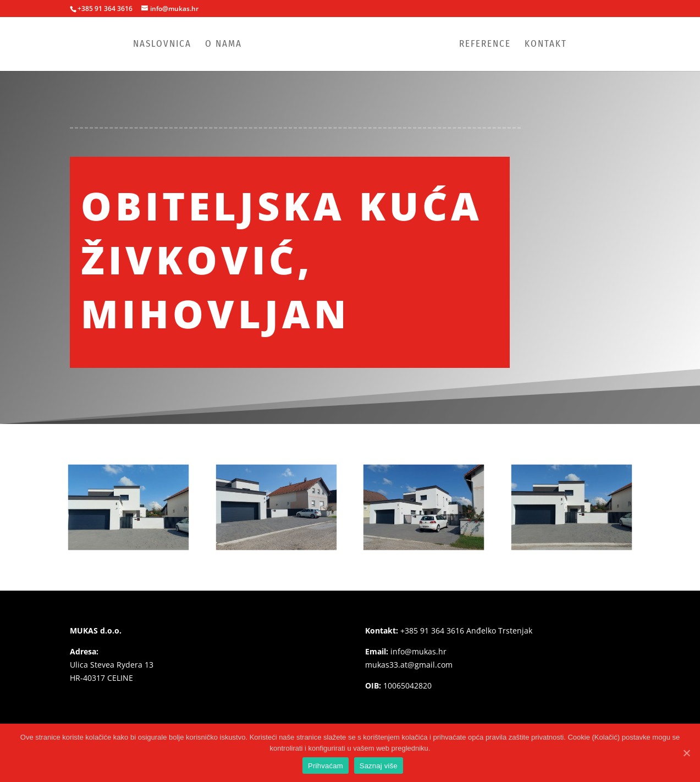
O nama (224, 45)
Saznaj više (379, 766)
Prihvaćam (326, 766)
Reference (485, 45)
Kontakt (546, 45)
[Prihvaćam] (686, 753)
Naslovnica (162, 45)
